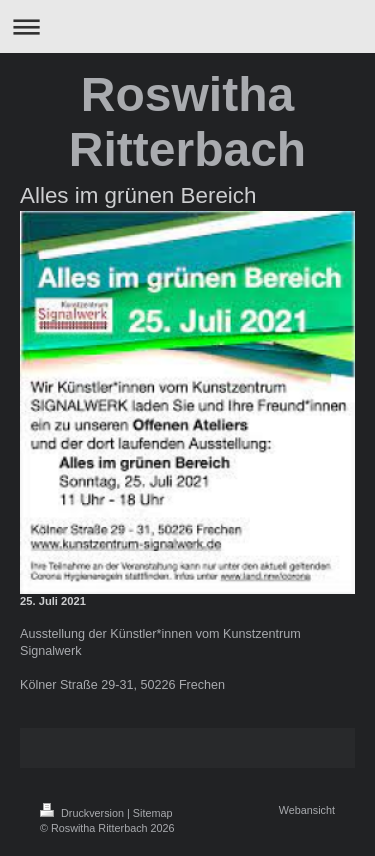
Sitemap (153, 813)
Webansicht (307, 810)
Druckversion (83, 813)
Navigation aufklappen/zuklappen (187, 26)
